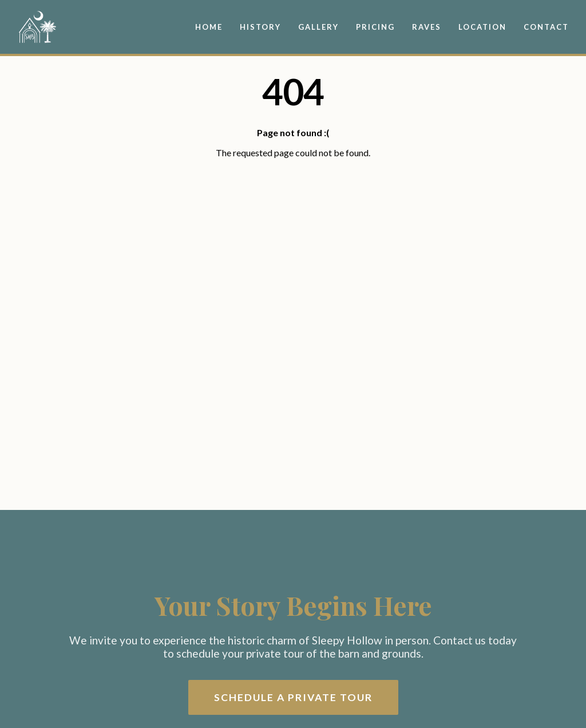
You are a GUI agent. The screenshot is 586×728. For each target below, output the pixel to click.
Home (209, 27)
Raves (427, 27)
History (260, 27)
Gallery (318, 27)
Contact (546, 27)
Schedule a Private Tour (293, 697)
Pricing (375, 27)
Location (482, 27)
